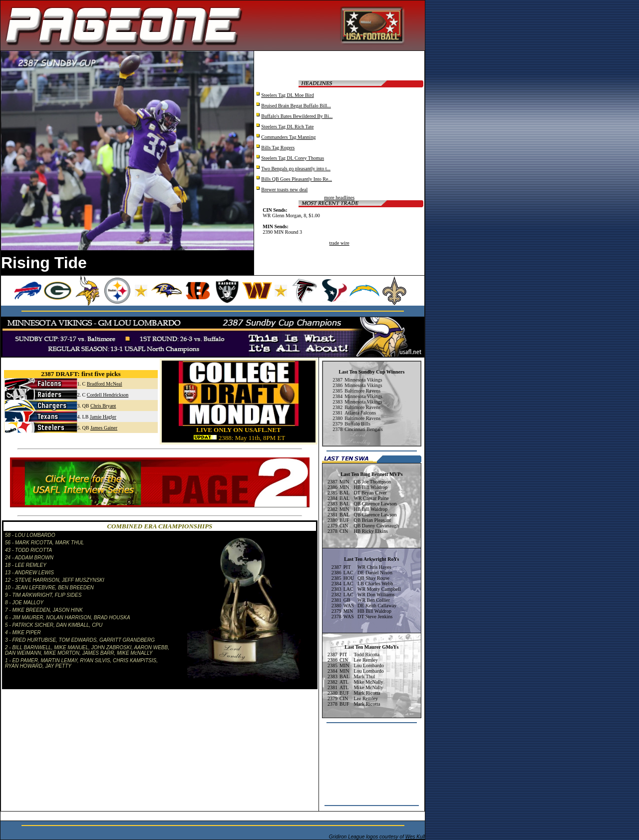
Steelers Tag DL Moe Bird (287, 95)
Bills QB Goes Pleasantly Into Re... (297, 179)
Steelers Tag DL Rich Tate (287, 127)
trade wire (339, 243)
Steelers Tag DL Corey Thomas (293, 158)
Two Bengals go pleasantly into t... (296, 169)
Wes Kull (415, 837)
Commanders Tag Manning (288, 137)
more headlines (339, 198)
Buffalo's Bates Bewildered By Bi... (297, 116)
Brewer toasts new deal (284, 190)
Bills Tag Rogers (278, 148)
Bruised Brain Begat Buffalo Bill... (296, 106)
